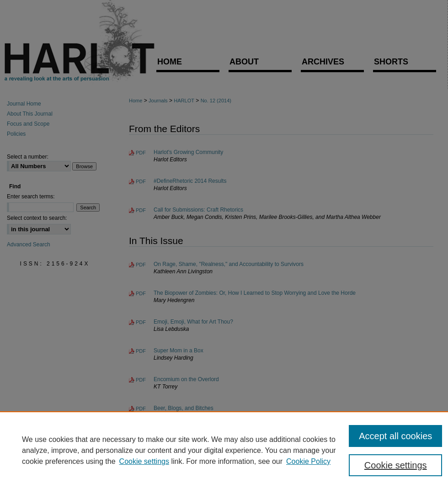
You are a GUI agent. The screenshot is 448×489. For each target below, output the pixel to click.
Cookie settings (144, 461)
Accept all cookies (395, 436)
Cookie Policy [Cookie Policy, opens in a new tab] (308, 461)
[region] (224, 450)
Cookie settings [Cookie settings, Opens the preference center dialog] (396, 465)
